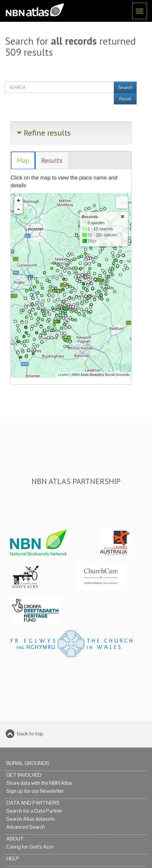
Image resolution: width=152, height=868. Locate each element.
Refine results (44, 133)
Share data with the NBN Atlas (39, 783)
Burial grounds (28, 763)
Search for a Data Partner (34, 811)
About (15, 839)
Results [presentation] (52, 160)
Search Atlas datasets (31, 819)
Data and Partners (33, 803)
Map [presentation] (23, 160)
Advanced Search (26, 827)
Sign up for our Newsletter (35, 791)
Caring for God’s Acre (30, 847)
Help (13, 858)
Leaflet (63, 375)
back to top (30, 734)
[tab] (23, 161)
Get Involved (24, 775)
